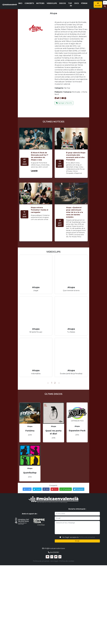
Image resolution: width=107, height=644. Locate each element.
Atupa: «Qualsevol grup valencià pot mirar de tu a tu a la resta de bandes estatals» (74, 212)
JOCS (77, 3)
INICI (20, 3)
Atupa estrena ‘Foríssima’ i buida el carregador (39, 210)
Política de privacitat (87, 537)
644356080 (55, 552)
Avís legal (54, 561)
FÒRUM (84, 3)
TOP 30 (70, 5)
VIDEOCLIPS (52, 3)
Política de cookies (67, 561)
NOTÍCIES (40, 3)
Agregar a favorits (64, 103)
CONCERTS (29, 3)
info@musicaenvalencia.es (54, 548)
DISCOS (63, 3)
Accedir (98, 4)
